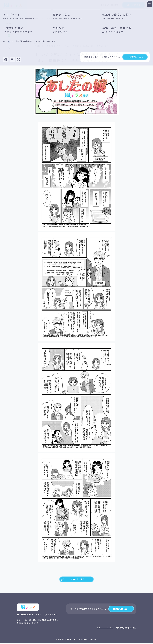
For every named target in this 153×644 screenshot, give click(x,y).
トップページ (23, 18)
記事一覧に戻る (72, 580)
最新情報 (35, 18)
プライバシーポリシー (105, 628)
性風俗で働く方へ (121, 609)
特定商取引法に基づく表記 (126, 628)
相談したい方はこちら (108, 5)
